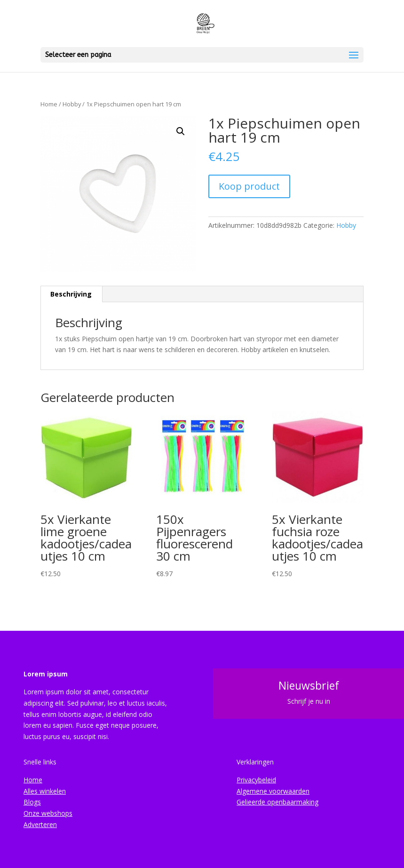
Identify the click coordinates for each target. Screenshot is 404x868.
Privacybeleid (256, 780)
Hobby (72, 104)
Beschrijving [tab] (71, 294)
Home (49, 104)
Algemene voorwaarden (273, 791)
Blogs (32, 802)
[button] (181, 131)
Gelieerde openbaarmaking (277, 802)
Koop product (249, 186)
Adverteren (40, 824)
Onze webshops (48, 813)
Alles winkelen (45, 791)
